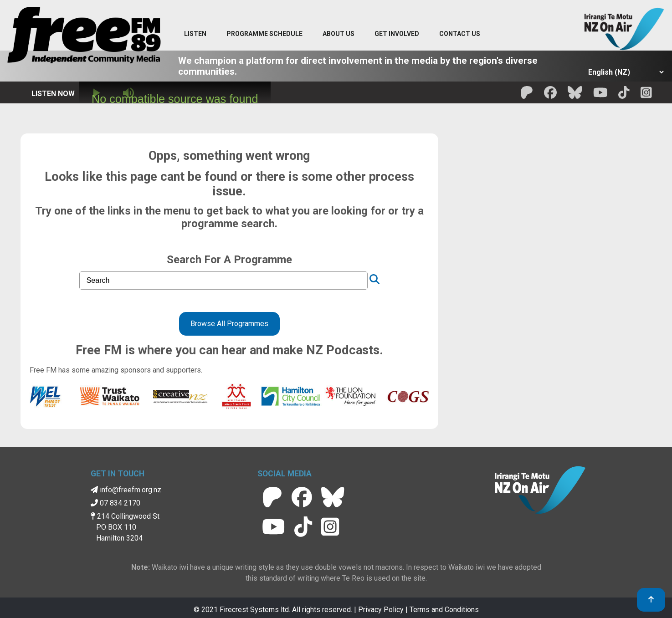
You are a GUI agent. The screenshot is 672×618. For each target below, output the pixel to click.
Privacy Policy (381, 610)
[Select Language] (623, 72)
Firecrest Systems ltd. (255, 610)
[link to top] (651, 600)
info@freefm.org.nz (126, 490)
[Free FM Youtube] (600, 95)
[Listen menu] (195, 34)
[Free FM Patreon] (527, 95)
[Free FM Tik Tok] (624, 95)
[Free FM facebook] (550, 95)
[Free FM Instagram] (646, 95)
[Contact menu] (460, 34)
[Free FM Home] (84, 37)
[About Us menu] (339, 34)
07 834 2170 (115, 503)
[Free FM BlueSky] (575, 95)
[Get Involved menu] (397, 34)
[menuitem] (264, 34)
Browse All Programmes (229, 324)
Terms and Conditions (444, 610)
